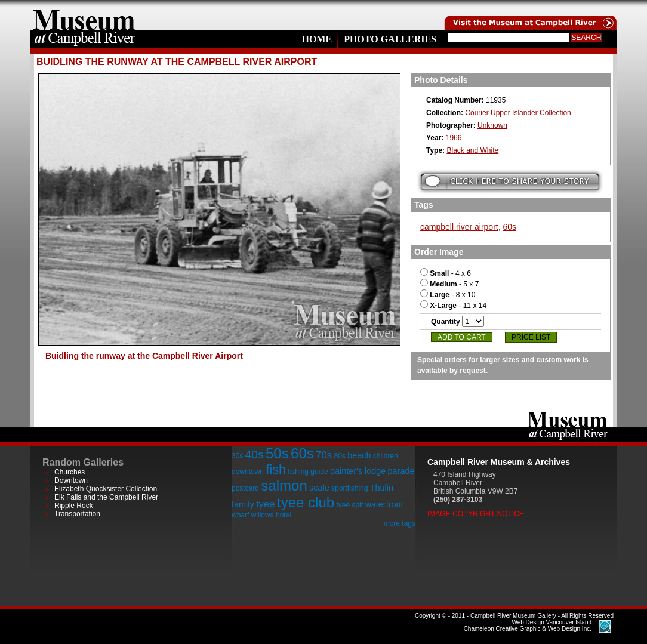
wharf (240, 515)
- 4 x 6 (446, 273)
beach (359, 455)
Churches (70, 472)
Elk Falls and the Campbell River (106, 497)
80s (339, 456)
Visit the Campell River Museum (529, 15)
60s (510, 227)
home (84, 15)
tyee (266, 504)
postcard (245, 488)
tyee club (306, 502)
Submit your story (510, 182)
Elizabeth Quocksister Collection (106, 489)
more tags (400, 523)
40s (255, 455)
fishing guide (308, 472)
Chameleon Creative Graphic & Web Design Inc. (528, 625)
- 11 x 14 (453, 306)
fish (276, 469)
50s (277, 453)
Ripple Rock (74, 506)
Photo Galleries (390, 39)
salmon (284, 486)
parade (401, 471)
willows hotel (271, 515)
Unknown (492, 125)
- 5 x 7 (449, 284)
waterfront (384, 504)
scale (319, 488)
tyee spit (349, 505)
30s (237, 456)
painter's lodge (358, 471)
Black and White (472, 150)
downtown (248, 472)
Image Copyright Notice (476, 514)
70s (324, 455)
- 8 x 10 (448, 295)
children (386, 456)
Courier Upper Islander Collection (518, 113)
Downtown (71, 480)
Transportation (77, 514)
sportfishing (349, 488)
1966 (454, 138)
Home (317, 39)
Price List (531, 337)
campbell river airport (459, 227)
